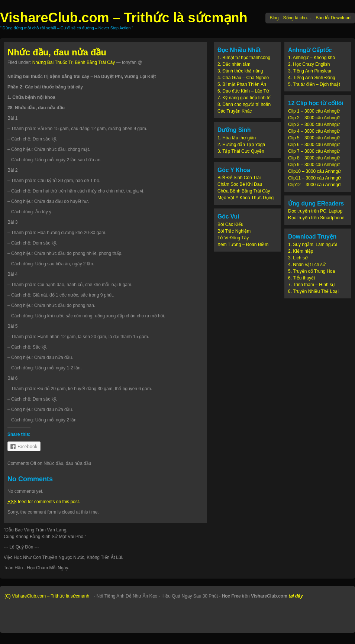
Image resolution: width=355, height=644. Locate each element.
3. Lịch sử (298, 258)
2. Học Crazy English (309, 64)
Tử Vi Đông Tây (233, 238)
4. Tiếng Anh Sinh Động (312, 78)
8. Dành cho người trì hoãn (244, 104)
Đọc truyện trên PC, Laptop (315, 211)
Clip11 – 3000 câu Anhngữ (314, 178)
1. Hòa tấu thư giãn (237, 138)
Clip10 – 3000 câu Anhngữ (314, 171)
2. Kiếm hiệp (301, 251)
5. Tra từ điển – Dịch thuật (314, 84)
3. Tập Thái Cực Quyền (241, 151)
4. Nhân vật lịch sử (307, 265)
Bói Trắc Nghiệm (234, 231)
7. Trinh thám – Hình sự (312, 285)
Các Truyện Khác (235, 111)
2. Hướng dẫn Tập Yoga (241, 145)
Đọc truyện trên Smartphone (316, 218)
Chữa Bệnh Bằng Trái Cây (244, 191)
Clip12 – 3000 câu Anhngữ (314, 185)
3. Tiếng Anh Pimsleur (310, 71)
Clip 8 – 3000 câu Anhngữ (314, 158)
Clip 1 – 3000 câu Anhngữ (314, 111)
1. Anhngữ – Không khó (312, 58)
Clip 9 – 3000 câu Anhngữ (314, 165)
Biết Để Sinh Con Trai (239, 178)
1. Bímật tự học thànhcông (244, 58)
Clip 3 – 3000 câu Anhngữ (314, 124)
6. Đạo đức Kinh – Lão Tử (243, 91)
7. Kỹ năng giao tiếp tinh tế (244, 98)
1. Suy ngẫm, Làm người (313, 245)
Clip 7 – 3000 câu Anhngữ (314, 151)
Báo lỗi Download (333, 18)
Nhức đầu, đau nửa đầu (57, 52)
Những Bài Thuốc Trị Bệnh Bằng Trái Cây (74, 62)
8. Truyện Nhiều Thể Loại (313, 291)
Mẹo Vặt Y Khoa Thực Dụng (246, 198)
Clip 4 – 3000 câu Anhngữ (314, 131)
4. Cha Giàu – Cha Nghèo (243, 78)
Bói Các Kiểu (230, 224)
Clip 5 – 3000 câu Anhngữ (314, 138)
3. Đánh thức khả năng (240, 71)
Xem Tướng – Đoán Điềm (243, 245)
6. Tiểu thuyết (302, 278)
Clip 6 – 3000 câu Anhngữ (314, 145)
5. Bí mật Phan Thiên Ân (242, 84)
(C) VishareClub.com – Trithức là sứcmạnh (47, 596)
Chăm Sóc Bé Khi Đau (240, 184)
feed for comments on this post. (44, 502)
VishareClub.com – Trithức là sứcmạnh (124, 18)
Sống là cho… (297, 18)
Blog (274, 18)
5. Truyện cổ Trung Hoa (312, 271)
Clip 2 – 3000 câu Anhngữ (314, 118)
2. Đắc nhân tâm (234, 64)
